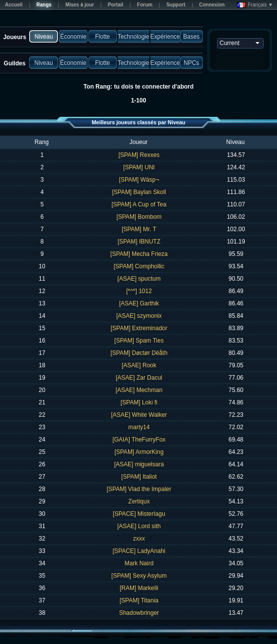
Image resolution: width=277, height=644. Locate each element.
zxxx (139, 539)
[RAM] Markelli (139, 588)
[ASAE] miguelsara (139, 464)
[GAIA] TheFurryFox (139, 440)
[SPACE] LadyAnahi (139, 551)
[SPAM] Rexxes (139, 155)
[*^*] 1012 (139, 291)
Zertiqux (139, 501)
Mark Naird (139, 563)
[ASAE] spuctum (139, 279)
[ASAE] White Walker (139, 415)
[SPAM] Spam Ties (139, 341)
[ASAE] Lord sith (139, 526)
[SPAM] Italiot (139, 477)
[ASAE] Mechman (139, 390)
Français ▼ (255, 5)
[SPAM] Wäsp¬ (139, 180)
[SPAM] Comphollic (139, 266)
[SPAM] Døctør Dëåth (139, 353)
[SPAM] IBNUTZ (139, 242)
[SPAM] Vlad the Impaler (139, 489)
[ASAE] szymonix (139, 316)
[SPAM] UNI (139, 167)
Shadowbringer (139, 613)
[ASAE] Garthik (139, 303)
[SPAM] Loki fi (139, 402)
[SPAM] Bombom (139, 217)
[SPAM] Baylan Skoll (139, 192)
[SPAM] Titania (139, 600)
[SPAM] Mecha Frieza (139, 254)
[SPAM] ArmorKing (139, 452)
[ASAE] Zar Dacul (139, 378)
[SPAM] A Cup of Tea (139, 204)
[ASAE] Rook (139, 365)
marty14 (139, 427)
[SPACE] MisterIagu (139, 514)
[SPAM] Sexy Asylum (139, 576)
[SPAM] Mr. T (139, 229)
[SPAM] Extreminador (139, 328)
